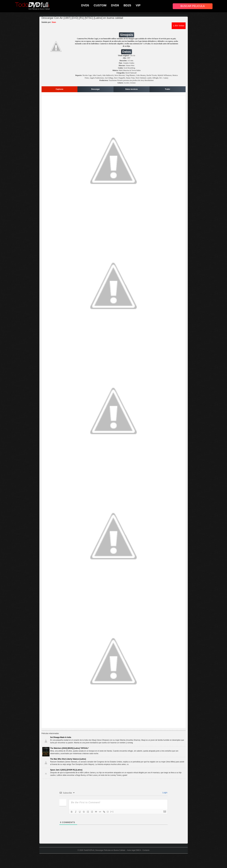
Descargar (95, 89)
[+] (112, 812)
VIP (138, 5)
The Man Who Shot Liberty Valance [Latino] (68, 759)
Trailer (167, 89)
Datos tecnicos (132, 89)
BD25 (127, 5)
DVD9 (115, 5)
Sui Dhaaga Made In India (61, 737)
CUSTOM (100, 5)
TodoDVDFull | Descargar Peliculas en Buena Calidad (104, 850)
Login (165, 793)
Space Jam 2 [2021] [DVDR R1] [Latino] (66, 770)
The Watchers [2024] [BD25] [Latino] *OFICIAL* (69, 748)
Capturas (60, 89)
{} (108, 812)
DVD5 (85, 5)
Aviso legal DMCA (134, 850)
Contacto (146, 850)
